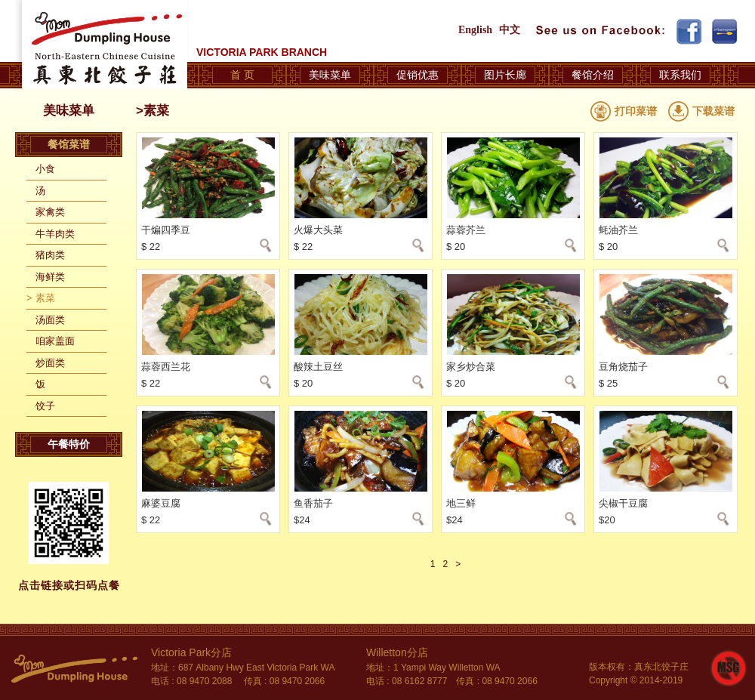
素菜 (45, 298)
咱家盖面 (55, 341)
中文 (510, 30)
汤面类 (50, 320)
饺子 (45, 406)
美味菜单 (330, 75)
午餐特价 (69, 444)
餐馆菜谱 (69, 144)
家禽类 (50, 212)
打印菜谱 (636, 111)
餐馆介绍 (593, 75)
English (475, 30)
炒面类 (50, 363)
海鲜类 (50, 277)
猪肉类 (50, 255)
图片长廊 (505, 75)
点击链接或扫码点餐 (69, 585)
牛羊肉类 (55, 234)
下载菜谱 (713, 111)
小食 (45, 169)
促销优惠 (418, 75)
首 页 (242, 75)
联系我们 (680, 75)
